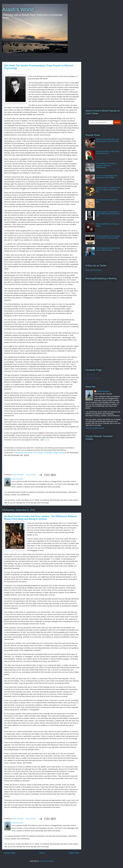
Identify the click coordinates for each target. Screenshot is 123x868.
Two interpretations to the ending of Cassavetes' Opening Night (108, 237)
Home (42, 853)
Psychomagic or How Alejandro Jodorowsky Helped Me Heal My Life (108, 214)
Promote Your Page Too (93, 378)
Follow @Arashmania (93, 270)
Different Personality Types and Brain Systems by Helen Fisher (107, 140)
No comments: (31, 475)
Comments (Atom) (47, 861)
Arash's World (18, 9)
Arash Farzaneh (103, 391)
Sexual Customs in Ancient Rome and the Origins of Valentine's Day (108, 190)
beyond (46, 440)
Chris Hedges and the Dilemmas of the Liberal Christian (108, 249)
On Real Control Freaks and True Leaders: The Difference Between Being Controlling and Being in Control (41, 518)
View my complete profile (95, 428)
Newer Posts (10, 853)
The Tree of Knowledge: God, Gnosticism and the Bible (107, 177)
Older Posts (74, 853)
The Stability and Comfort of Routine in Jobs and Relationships (106, 165)
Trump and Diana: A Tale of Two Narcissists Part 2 (108, 152)
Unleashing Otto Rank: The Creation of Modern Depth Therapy (40, 453)
